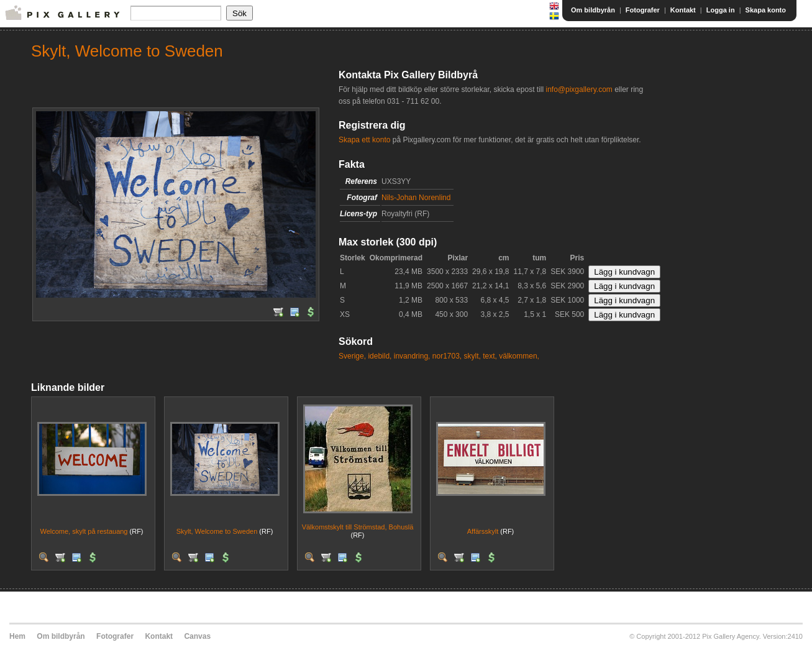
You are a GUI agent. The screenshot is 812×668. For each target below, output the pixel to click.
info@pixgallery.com (579, 89)
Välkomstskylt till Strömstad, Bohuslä (358, 527)
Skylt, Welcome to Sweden (217, 531)
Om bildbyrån (593, 10)
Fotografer (643, 10)
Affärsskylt (483, 531)
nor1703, (447, 356)
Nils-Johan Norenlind (416, 198)
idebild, (380, 356)
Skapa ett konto (364, 140)
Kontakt (683, 10)
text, (490, 356)
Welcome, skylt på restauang (84, 531)
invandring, (412, 356)
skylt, (472, 356)
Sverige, (352, 356)
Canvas (197, 636)
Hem (17, 636)
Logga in (721, 10)
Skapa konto (766, 10)
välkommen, (519, 356)
